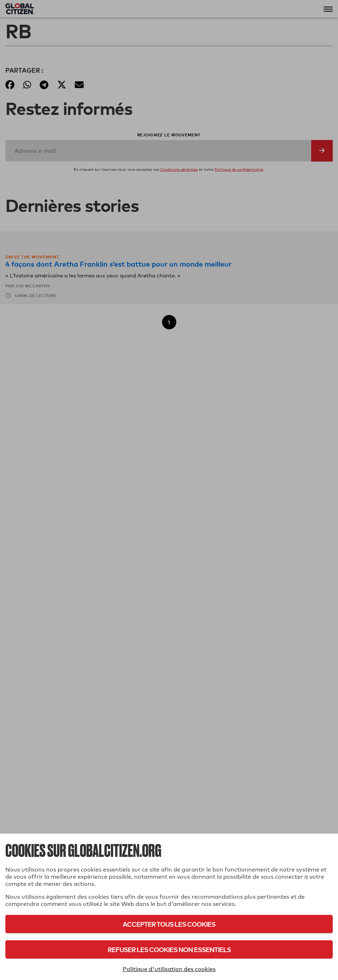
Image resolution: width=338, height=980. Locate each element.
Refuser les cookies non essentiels (169, 949)
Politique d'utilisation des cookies (169, 969)
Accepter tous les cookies (169, 924)
